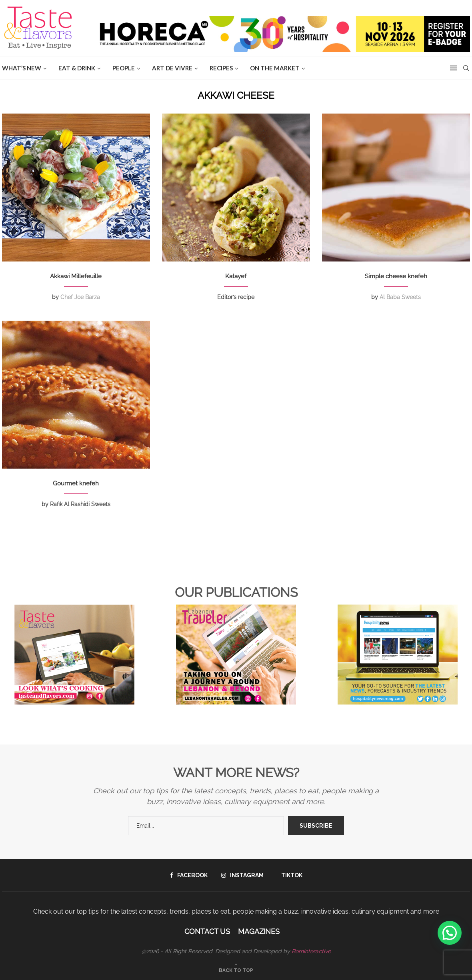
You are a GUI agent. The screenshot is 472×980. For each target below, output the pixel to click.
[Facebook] (189, 875)
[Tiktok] (290, 875)
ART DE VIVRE (172, 68)
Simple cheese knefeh (396, 276)
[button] (450, 933)
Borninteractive (311, 951)
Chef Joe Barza (80, 297)
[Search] (466, 68)
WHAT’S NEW (22, 68)
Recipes (221, 68)
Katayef (236, 276)
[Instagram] (242, 875)
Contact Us (207, 931)
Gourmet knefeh (76, 483)
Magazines (259, 931)
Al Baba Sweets (400, 297)
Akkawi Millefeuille (76, 276)
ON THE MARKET (275, 68)
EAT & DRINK (77, 68)
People (124, 68)
